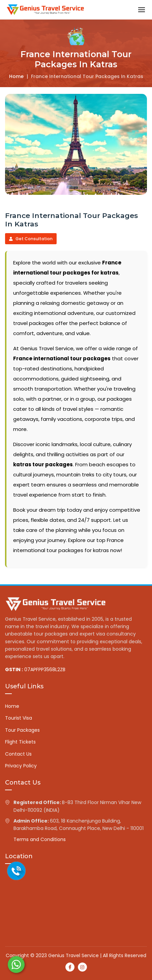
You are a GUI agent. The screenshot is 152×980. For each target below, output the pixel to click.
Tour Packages (22, 730)
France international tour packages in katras (87, 76)
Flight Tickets (20, 742)
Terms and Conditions (40, 839)
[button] (142, 10)
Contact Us (18, 754)
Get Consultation (31, 239)
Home (16, 76)
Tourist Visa (19, 718)
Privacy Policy (21, 766)
